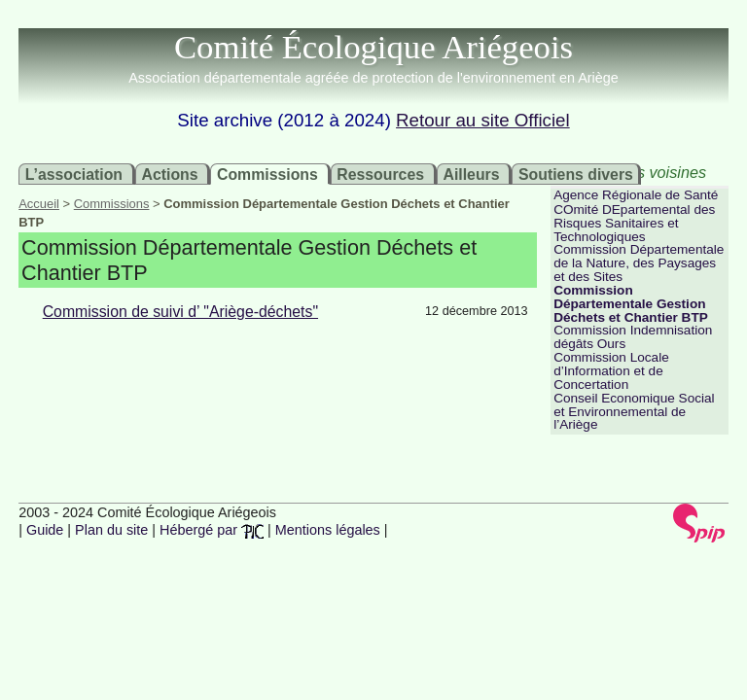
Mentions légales (328, 530)
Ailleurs (471, 174)
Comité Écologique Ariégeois (373, 47)
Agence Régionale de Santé (636, 195)
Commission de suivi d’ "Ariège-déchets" (180, 312)
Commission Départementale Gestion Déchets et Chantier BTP (631, 304)
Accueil (39, 204)
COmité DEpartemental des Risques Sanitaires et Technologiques (634, 223)
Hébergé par (212, 530)
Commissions (267, 174)
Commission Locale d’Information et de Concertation (611, 371)
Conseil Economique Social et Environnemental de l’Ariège (634, 412)
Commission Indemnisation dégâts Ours (633, 337)
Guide (45, 530)
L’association (74, 174)
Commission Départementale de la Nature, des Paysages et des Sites (639, 263)
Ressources (380, 174)
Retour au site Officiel (483, 120)
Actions (169, 174)
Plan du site (111, 530)
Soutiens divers (576, 174)
